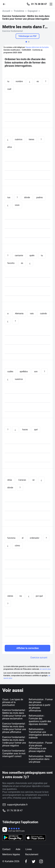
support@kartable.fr (17, 805)
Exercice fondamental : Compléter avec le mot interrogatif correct (14, 753)
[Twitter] (34, 861)
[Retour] (5, 4)
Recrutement (32, 854)
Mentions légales (11, 854)
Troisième (19, 11)
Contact (6, 849)
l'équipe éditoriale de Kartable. (37, 47)
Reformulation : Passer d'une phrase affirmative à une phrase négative (41, 747)
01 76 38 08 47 (39, 4)
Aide (18, 849)
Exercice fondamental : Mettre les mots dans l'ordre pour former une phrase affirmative (14, 728)
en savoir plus (45, 669)
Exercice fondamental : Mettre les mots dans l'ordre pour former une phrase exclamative (14, 714)
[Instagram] (41, 861)
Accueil (6, 11)
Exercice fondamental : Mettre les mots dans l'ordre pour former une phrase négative (14, 741)
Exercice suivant (39, 658)
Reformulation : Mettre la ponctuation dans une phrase (40, 759)
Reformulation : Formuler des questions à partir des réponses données (40, 720)
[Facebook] (26, 861)
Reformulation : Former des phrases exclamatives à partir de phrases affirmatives (41, 705)
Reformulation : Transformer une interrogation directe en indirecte (41, 733)
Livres (29, 849)
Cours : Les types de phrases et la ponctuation (13, 702)
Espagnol (33, 11)
